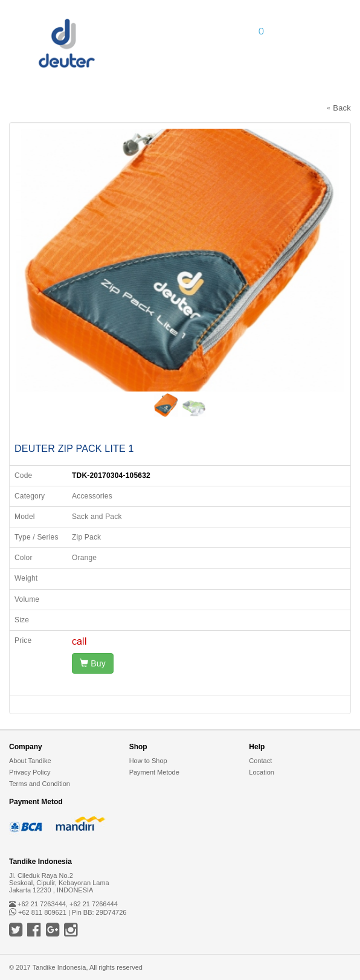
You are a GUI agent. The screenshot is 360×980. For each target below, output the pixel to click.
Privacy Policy (30, 772)
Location (262, 772)
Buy (93, 663)
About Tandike (30, 761)
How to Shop (148, 761)
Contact (260, 761)
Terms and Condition (40, 784)
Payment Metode (154, 772)
